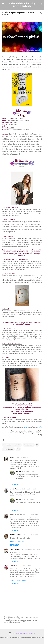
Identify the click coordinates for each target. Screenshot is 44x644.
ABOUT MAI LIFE (16, 535)
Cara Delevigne (29, 445)
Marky (19, 472)
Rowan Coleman (8, 449)
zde (40, 427)
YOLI (25, 427)
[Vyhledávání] (41, 4)
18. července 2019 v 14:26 (31, 515)
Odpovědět (14, 485)
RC (37, 445)
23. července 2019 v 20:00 (23, 566)
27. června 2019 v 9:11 (23, 458)
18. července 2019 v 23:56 (31, 535)
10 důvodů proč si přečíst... (12, 445)
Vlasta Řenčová (16, 489)
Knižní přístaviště (16, 515)
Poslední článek (21, 580)
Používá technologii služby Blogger (22, 633)
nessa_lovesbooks (17, 549)
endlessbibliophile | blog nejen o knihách (22, 5)
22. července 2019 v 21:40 (32, 549)
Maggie (13, 457)
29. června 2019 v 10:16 (28, 472)
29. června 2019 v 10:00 (29, 489)
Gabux (12, 566)
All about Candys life (17, 542)
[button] (41, 13)
